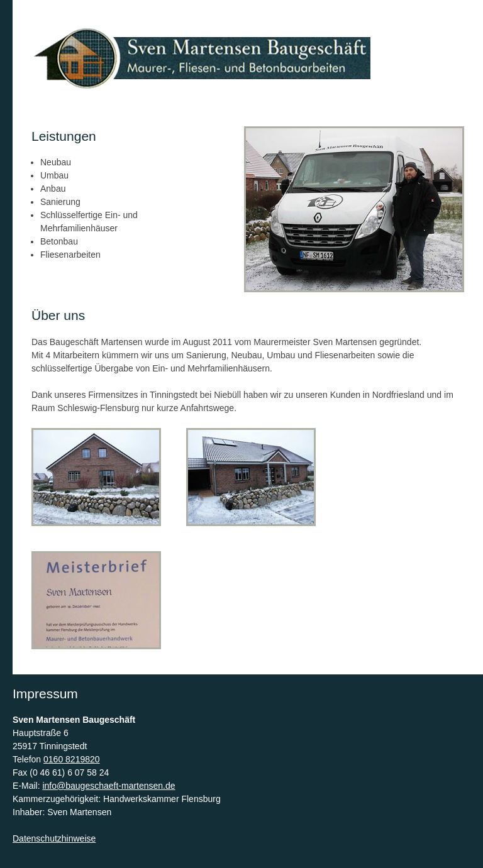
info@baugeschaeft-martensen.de (108, 786)
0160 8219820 (72, 759)
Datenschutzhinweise (54, 838)
